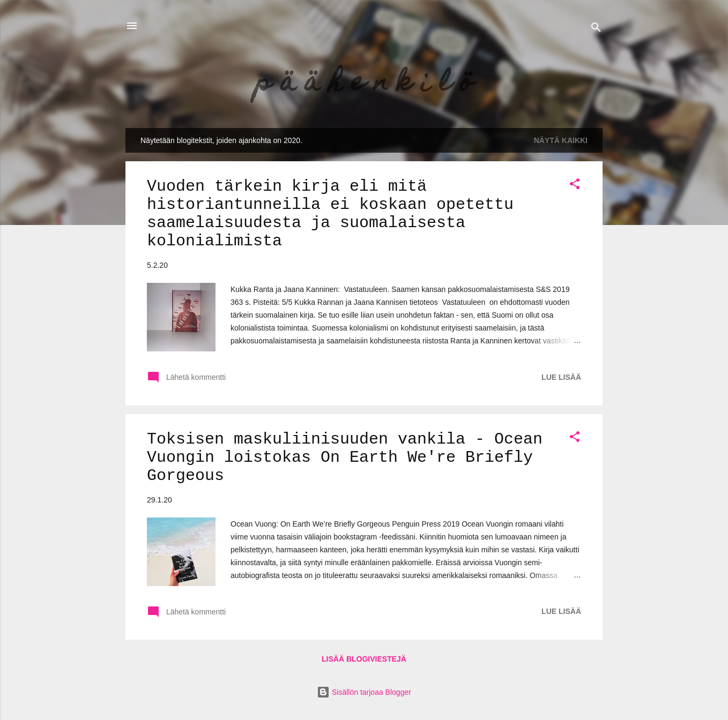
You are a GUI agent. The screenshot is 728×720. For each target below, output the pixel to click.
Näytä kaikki (561, 140)
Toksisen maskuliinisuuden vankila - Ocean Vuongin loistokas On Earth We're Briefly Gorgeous (345, 457)
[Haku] (596, 29)
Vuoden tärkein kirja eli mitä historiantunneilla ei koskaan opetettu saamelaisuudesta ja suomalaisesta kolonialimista (330, 214)
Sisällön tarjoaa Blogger (364, 692)
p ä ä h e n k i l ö (364, 85)
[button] (575, 186)
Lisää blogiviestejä (364, 659)
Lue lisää (561, 377)
